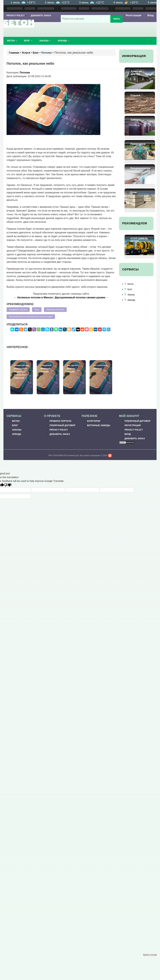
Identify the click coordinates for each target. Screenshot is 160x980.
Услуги (26, 53)
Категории (94, 421)
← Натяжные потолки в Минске (33, 297)
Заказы (45, 41)
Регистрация (133, 15)
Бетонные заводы (99, 425)
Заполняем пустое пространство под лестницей (31, 317)
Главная (14, 53)
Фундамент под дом (18, 310)
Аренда (64, 41)
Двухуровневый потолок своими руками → (82, 297)
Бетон (12, 41)
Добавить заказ (41, 15)
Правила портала (60, 421)
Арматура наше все (55, 310)
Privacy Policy (16, 15)
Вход (150, 15)
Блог (28, 41)
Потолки (47, 53)
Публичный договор (62, 425)
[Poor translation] (8, 485)
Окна (37, 310)
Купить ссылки (150, 955)
